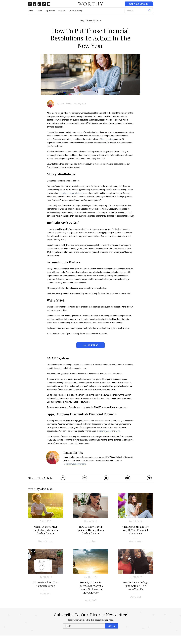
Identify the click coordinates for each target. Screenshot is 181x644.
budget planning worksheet (71, 193)
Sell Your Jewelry (139, 4)
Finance (98, 20)
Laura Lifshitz (65, 104)
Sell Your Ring (90, 345)
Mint (118, 431)
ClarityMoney (106, 431)
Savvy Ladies (107, 139)
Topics (39, 11)
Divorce (89, 20)
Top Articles (50, 11)
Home (31, 11)
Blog (82, 20)
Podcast (62, 11)
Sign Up (112, 626)
